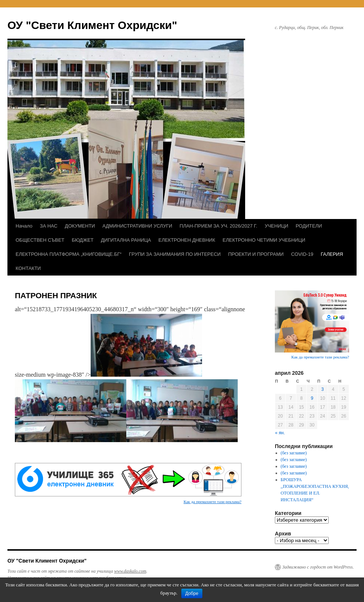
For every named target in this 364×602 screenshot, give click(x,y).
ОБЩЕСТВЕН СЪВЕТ (40, 240)
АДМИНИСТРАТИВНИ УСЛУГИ (137, 226)
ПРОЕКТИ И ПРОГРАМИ (256, 254)
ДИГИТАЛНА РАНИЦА (126, 240)
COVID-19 (302, 254)
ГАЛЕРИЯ (332, 254)
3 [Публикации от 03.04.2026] (323, 389)
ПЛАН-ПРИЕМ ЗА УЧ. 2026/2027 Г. (219, 226)
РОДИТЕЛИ (309, 226)
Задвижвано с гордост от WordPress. (318, 567)
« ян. (280, 433)
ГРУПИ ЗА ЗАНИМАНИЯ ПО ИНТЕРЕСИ (175, 254)
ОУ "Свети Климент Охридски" (92, 25)
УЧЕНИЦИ (277, 226)
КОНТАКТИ (28, 268)
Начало (24, 226)
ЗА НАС (48, 226)
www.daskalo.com (130, 571)
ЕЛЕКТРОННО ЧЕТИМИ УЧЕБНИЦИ (264, 240)
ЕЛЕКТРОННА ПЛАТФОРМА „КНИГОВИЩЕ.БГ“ (69, 254)
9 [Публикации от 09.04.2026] (312, 398)
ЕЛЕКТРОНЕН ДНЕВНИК (187, 240)
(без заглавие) (294, 453)
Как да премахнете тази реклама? (212, 502)
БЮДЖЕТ (83, 240)
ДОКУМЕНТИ (80, 226)
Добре (192, 593)
